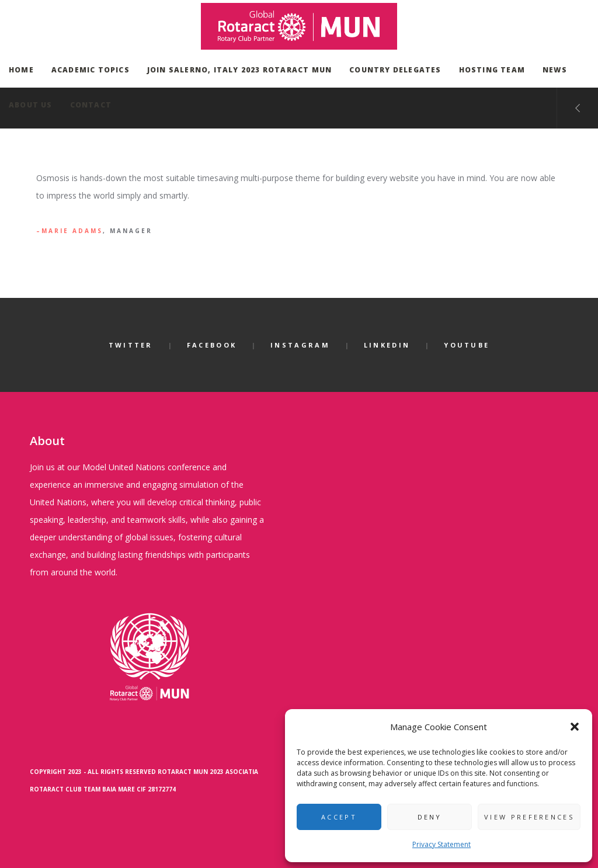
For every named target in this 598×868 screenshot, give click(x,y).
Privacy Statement (441, 844)
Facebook (212, 345)
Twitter (131, 345)
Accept (339, 817)
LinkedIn (387, 345)
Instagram (300, 345)
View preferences (529, 817)
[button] (575, 727)
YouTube (467, 345)
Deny (430, 817)
